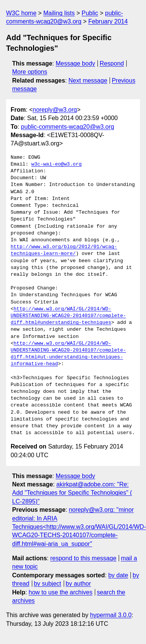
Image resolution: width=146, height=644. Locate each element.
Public (90, 13)
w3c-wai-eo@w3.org (57, 164)
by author (78, 584)
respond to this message (83, 558)
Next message (88, 80)
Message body (75, 63)
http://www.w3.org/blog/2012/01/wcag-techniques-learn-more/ (64, 250)
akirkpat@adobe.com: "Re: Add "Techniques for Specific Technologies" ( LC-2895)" (72, 493)
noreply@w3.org (55, 110)
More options (30, 72)
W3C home (21, 13)
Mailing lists (59, 13)
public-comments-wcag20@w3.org (68, 127)
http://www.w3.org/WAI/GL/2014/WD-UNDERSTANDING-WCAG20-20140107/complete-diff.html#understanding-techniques (68, 316)
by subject (47, 584)
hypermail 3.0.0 (111, 615)
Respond (112, 63)
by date (118, 575)
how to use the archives (61, 592)
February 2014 (108, 21)
